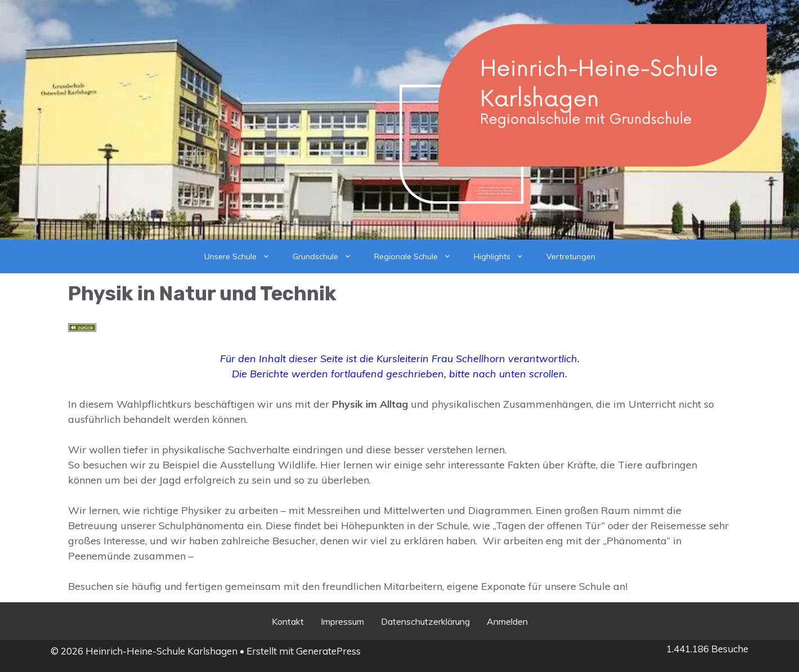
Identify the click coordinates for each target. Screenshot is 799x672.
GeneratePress (328, 651)
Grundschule (328, 256)
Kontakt (288, 621)
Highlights (504, 256)
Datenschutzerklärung (425, 621)
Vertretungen (571, 256)
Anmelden (507, 621)
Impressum (342, 621)
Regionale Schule (418, 256)
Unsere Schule (243, 256)
